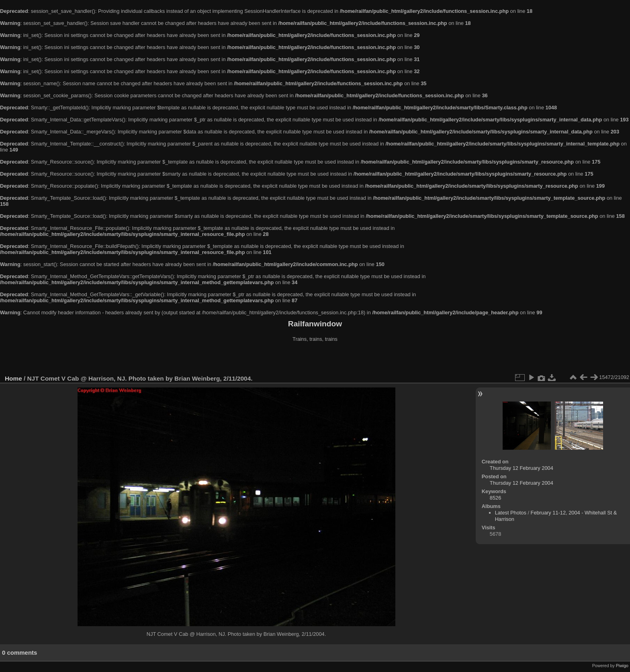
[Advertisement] (315, 359)
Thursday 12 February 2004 (522, 468)
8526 (495, 498)
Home (13, 378)
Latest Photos (511, 513)
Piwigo (622, 666)
